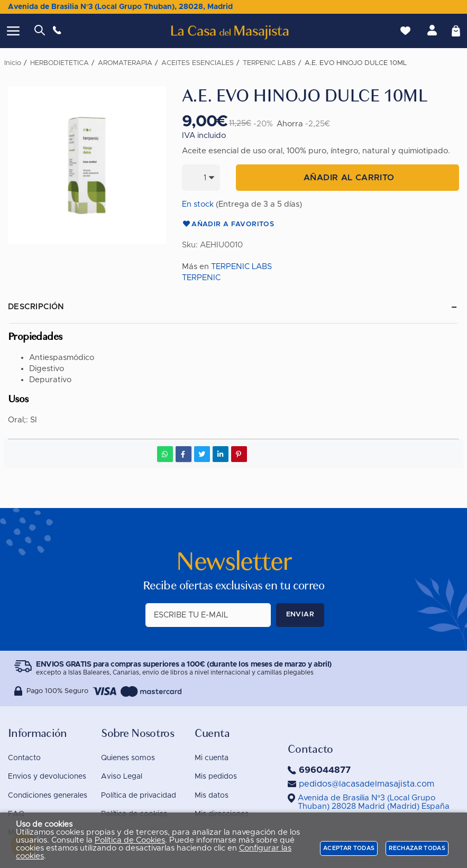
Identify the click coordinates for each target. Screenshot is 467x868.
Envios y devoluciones (47, 777)
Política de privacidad (139, 796)
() (374, 802)
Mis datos (212, 796)
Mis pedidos (216, 777)
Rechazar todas (417, 848)
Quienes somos (128, 758)
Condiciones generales (48, 796)
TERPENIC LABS (241, 267)
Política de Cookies (130, 840)
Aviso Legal (122, 777)
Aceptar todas (349, 848)
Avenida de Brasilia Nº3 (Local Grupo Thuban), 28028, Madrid (120, 7)
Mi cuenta (212, 758)
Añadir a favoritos (228, 225)
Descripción (36, 307)
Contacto (24, 758)
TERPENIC (201, 278)
